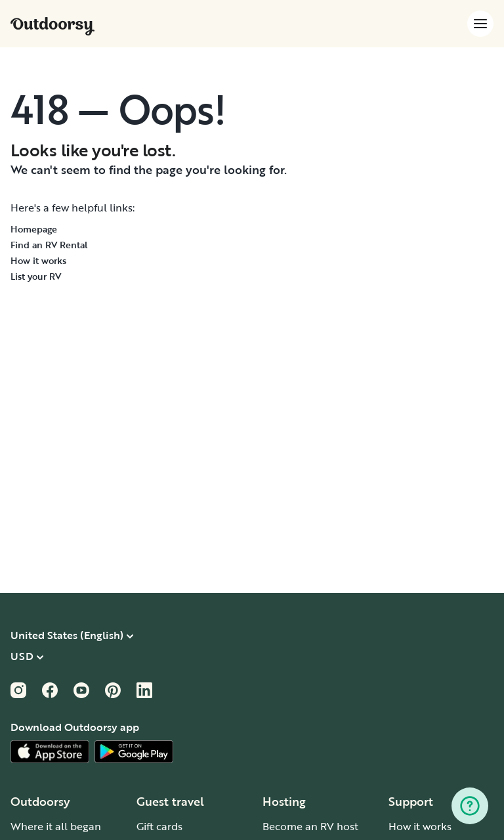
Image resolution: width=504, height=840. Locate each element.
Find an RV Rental (49, 245)
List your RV (36, 276)
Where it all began (56, 826)
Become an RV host (310, 826)
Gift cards (159, 826)
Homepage (34, 229)
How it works (38, 260)
